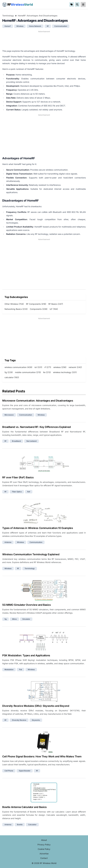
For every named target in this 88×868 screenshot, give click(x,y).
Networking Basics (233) (16, 309)
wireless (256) (60, 367)
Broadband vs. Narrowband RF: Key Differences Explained (37, 427)
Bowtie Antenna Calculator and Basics (24, 807)
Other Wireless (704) (14, 304)
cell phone (9, 771)
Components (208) (39, 309)
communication (61, 26)
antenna (8, 542)
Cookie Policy (44, 849)
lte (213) (47, 372)
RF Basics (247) (56, 304)
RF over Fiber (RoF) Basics (18, 477)
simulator (26, 619)
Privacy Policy (44, 845)
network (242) (75, 367)
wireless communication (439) (18, 367)
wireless (20, 26)
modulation (9, 669)
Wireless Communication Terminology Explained (31, 554)
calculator (32, 825)
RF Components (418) (36, 304)
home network (35, 26)
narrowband (31, 441)
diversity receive (19, 720)
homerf (8, 26)
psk (21, 669)
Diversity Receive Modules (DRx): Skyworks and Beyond (36, 706)
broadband (16, 441)
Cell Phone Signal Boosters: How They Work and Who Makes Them (42, 756)
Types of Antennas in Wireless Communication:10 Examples (38, 528)
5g (6, 619)
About (44, 840)
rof (29, 492)
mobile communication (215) (28, 372)
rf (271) (48, 367)
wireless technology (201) (65, 372)
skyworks (36, 720)
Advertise (44, 854)
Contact (44, 858)
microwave (9, 415)
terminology (30, 568)
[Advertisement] (44, 40)
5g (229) (9, 372)
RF (18, 5)
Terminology (8, 16)
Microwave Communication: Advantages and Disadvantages (38, 401)
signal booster (25, 771)
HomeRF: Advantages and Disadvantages (38, 16)
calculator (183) (12, 377)
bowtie (20, 825)
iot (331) (38, 367)
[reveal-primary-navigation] (83, 5)
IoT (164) (54, 309)
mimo (14, 619)
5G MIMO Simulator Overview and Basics (26, 605)
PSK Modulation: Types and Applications (26, 655)
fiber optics (17, 492)
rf (48, 26)
